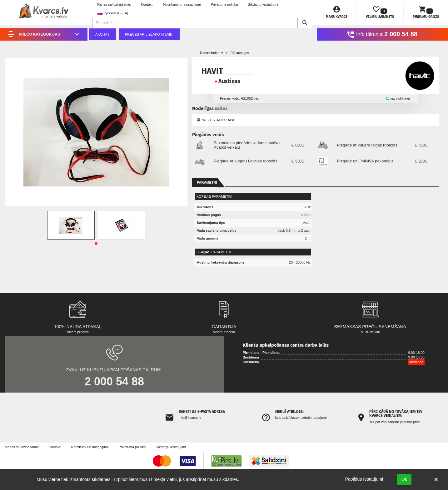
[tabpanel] (71, 225)
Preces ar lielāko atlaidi (149, 34)
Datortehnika (212, 53)
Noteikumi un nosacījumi (182, 4)
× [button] (436, 479)
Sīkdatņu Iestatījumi (263, 4)
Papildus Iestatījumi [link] (364, 479)
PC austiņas (240, 53)
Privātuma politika (224, 4)
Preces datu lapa (216, 120)
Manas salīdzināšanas (114, 4)
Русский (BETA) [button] (113, 13)
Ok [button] (404, 479)
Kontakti (147, 4)
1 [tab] (96, 244)
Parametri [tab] (207, 182)
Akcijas (102, 34)
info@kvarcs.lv (190, 418)
